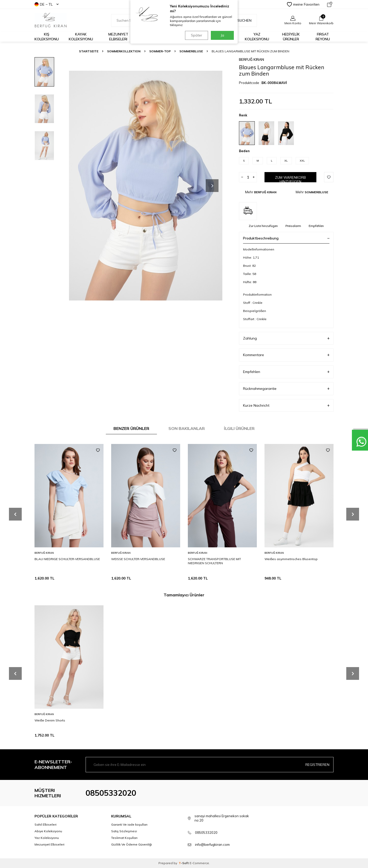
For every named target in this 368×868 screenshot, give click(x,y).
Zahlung (286, 338)
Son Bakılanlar (187, 428)
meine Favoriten (303, 4)
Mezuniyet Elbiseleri (118, 37)
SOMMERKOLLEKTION (124, 51)
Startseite (89, 51)
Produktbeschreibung (286, 238)
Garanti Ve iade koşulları (129, 824)
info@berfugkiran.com (212, 845)
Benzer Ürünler (131, 428)
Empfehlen (316, 226)
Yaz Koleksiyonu (257, 37)
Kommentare (286, 355)
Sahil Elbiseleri (45, 824)
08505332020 (111, 793)
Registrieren (317, 764)
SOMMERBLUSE (191, 51)
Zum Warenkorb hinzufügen (290, 179)
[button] (212, 186)
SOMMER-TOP (160, 51)
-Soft (184, 863)
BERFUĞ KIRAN (251, 59)
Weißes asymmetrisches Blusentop (291, 559)
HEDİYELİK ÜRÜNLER (291, 37)
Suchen (242, 20)
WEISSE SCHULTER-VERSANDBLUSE (138, 559)
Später (195, 35)
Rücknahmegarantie (286, 389)
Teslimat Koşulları (124, 838)
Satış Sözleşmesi (124, 831)
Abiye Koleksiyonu (48, 831)
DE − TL (47, 4)
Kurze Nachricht (286, 406)
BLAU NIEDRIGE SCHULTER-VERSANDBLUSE (67, 559)
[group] (146, 185)
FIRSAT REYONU (323, 37)
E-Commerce (199, 863)
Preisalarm (293, 226)
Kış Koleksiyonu (47, 37)
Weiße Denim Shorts (50, 720)
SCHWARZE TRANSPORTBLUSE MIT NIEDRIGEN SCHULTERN (214, 561)
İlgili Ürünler (239, 428)
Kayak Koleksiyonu (81, 37)
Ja (222, 35)
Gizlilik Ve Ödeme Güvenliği (131, 844)
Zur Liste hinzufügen (263, 226)
